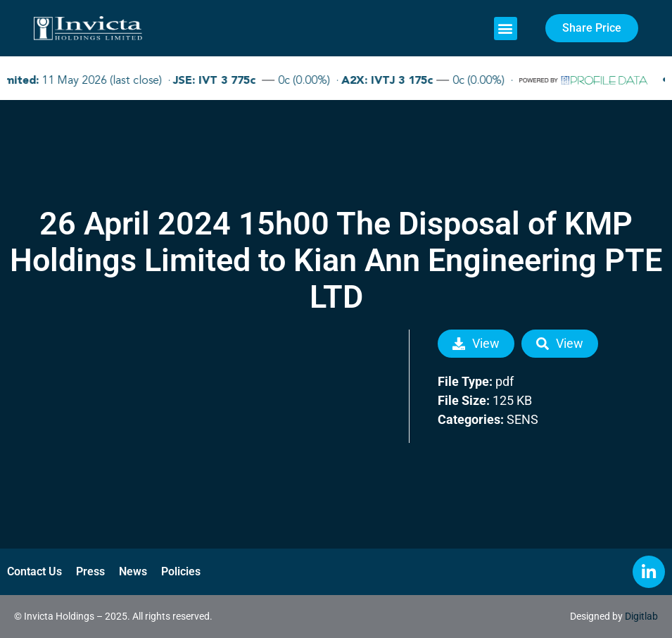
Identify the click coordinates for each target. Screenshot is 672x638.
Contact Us (34, 571)
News (133, 571)
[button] (506, 29)
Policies (181, 571)
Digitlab (641, 616)
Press (90, 571)
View (476, 343)
